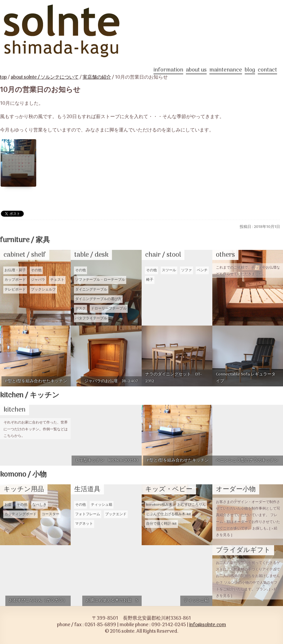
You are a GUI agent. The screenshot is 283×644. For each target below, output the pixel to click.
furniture (25, 240)
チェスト (57, 280)
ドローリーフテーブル (109, 309)
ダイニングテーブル (91, 290)
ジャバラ (38, 280)
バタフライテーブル (91, 318)
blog (250, 71)
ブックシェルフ (43, 290)
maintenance (226, 71)
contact (267, 71)
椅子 (150, 280)
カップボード (15, 280)
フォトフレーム (88, 514)
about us (196, 71)
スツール (169, 270)
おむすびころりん (192, 505)
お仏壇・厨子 (15, 270)
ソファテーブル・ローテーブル (100, 280)
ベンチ (202, 270)
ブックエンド (116, 514)
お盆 (8, 505)
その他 (36, 270)
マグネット (84, 524)
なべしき (39, 505)
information (168, 71)
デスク (80, 309)
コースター (50, 514)
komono (23, 475)
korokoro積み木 (159, 505)
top (3, 77)
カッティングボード (20, 514)
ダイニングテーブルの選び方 (98, 299)
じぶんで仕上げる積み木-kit (169, 514)
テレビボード (15, 290)
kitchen (30, 395)
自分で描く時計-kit (161, 524)
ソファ (186, 270)
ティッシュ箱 (102, 505)
